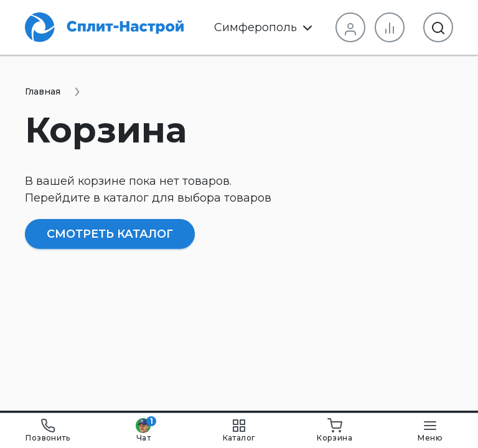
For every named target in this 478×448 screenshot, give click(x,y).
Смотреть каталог (110, 234)
